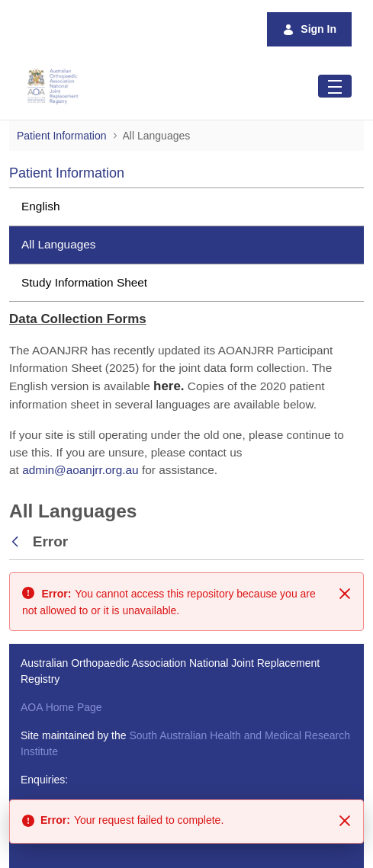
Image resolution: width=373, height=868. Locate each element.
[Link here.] (169, 386)
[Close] (345, 594)
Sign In (309, 29)
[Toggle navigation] (335, 86)
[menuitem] (186, 207)
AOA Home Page (61, 707)
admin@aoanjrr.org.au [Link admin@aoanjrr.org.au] (80, 470)
